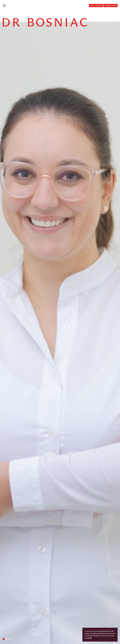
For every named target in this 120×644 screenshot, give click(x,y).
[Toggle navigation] (4, 6)
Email (89, 638)
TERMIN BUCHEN (110, 5)
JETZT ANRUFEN (96, 5)
